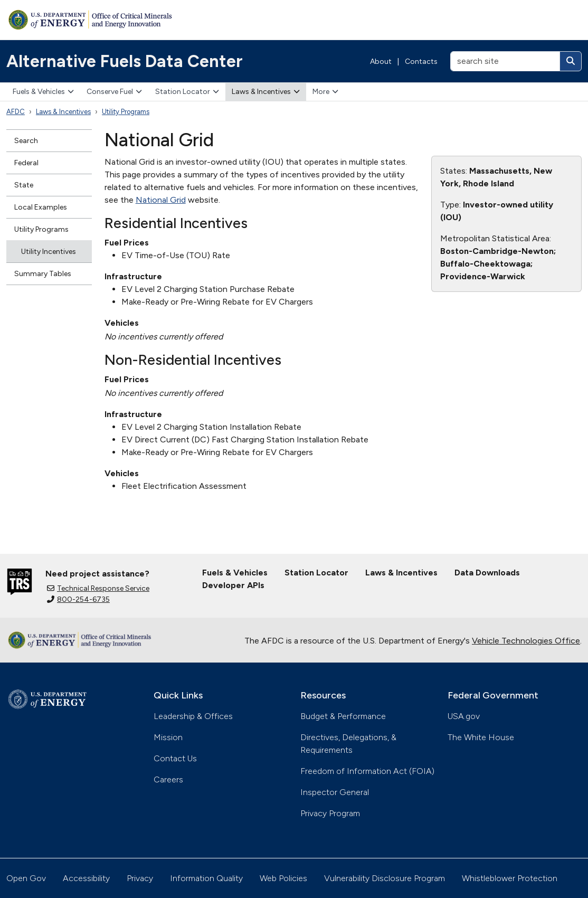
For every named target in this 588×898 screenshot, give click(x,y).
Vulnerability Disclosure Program (385, 878)
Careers (168, 779)
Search (26, 141)
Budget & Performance (343, 716)
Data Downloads (487, 573)
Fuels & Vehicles (43, 92)
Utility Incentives (49, 252)
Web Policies (283, 878)
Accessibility (86, 878)
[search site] (505, 61)
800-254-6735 (78, 599)
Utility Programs (126, 112)
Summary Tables (43, 274)
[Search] (571, 61)
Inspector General (335, 792)
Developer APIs (233, 585)
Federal (26, 163)
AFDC (16, 112)
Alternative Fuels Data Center (125, 61)
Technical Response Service (98, 588)
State (24, 185)
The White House (481, 737)
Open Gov (26, 878)
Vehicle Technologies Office (526, 641)
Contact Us (175, 758)
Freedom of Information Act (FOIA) (367, 771)
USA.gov (464, 716)
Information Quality (206, 878)
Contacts (421, 62)
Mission (168, 737)
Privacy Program (330, 813)
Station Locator (187, 92)
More (325, 92)
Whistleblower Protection (510, 878)
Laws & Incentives (266, 92)
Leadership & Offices (193, 716)
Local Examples (41, 207)
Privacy (140, 878)
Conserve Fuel (114, 92)
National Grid (161, 200)
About (381, 62)
